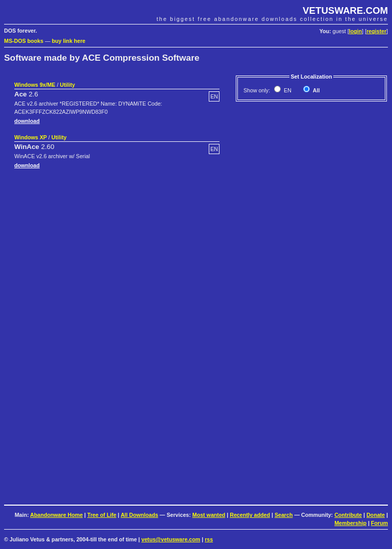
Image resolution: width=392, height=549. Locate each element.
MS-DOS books (24, 41)
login (356, 31)
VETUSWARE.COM (345, 10)
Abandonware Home (56, 515)
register (376, 31)
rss (209, 539)
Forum (379, 523)
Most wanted (209, 515)
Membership (350, 523)
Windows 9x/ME (35, 85)
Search (284, 515)
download (27, 121)
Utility (67, 85)
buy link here (69, 41)
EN (287, 90)
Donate (376, 515)
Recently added (250, 515)
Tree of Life (102, 515)
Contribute (348, 515)
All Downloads (139, 515)
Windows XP (31, 137)
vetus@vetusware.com (171, 539)
